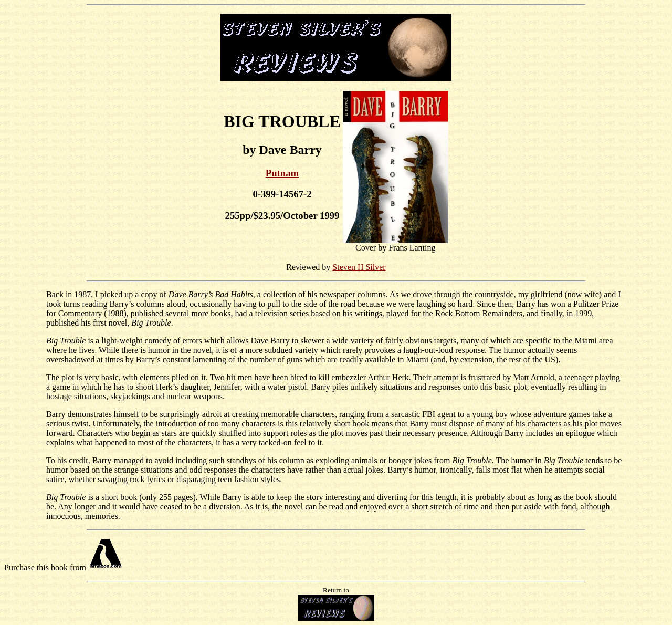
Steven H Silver (359, 267)
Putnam (282, 173)
